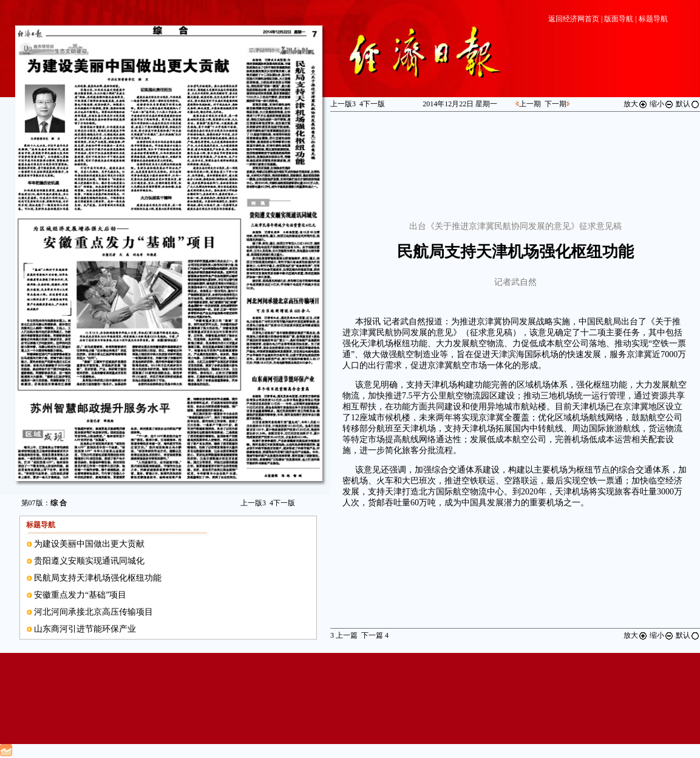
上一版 (253, 503)
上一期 (530, 104)
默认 (688, 104)
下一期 (556, 104)
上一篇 (344, 635)
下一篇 (375, 635)
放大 (636, 104)
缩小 (662, 104)
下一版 (282, 503)
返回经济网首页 (574, 19)
